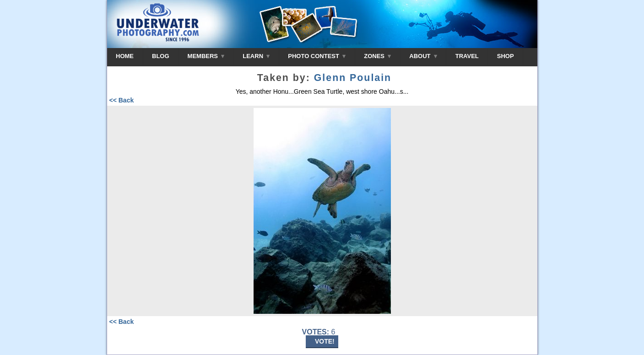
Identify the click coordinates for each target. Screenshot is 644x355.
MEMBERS (206, 56)
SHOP (506, 56)
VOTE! (325, 341)
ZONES (377, 56)
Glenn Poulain (353, 78)
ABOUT (423, 56)
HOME (125, 56)
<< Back (122, 100)
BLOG (161, 56)
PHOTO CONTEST (317, 56)
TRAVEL (467, 56)
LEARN (256, 56)
